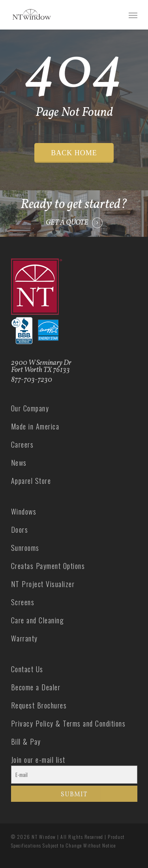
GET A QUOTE (67, 223)
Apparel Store (31, 481)
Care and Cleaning (38, 620)
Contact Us (27, 669)
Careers (22, 444)
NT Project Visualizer (43, 584)
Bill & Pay (26, 742)
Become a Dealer (36, 687)
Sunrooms (25, 548)
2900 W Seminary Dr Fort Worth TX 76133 (41, 367)
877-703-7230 (32, 380)
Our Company (30, 408)
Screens (23, 602)
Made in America (35, 426)
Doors (20, 530)
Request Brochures (39, 705)
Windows (24, 511)
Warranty (24, 638)
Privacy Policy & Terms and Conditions (68, 723)
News (19, 463)
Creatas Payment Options (48, 566)
